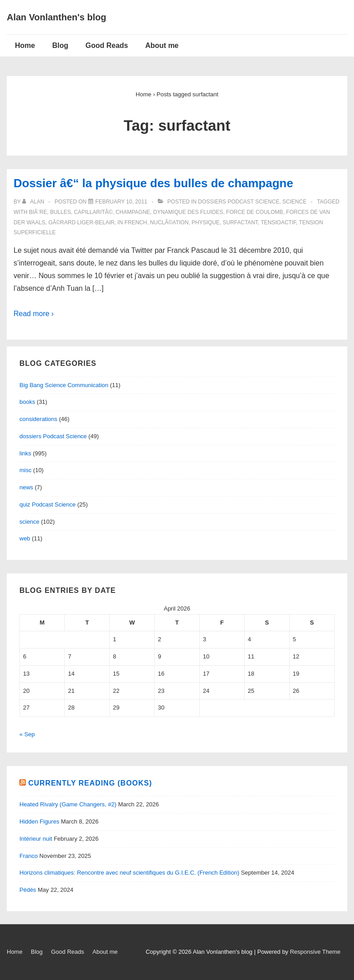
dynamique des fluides (188, 212)
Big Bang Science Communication (64, 385)
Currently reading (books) (90, 783)
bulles (61, 212)
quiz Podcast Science (47, 504)
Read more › (34, 314)
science (295, 202)
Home (25, 45)
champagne (133, 212)
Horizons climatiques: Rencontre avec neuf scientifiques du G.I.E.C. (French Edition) (129, 873)
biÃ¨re (38, 212)
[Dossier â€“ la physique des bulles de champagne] (121, 202)
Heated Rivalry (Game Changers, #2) (68, 804)
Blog (60, 45)
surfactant (240, 223)
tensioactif (278, 223)
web (25, 538)
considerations (38, 419)
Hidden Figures (39, 821)
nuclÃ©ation (169, 223)
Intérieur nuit (36, 839)
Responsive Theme (315, 952)
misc (26, 470)
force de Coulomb (255, 212)
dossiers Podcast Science (239, 202)
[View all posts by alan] (34, 202)
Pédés (28, 890)
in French (132, 223)
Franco (28, 856)
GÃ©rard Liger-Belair (81, 223)
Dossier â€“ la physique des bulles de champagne (153, 183)
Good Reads (107, 45)
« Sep (27, 734)
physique (206, 223)
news (26, 487)
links (25, 453)
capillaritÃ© (93, 212)
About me (162, 45)
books (27, 402)
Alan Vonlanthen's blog (57, 17)
